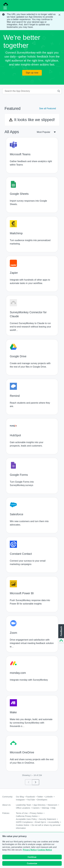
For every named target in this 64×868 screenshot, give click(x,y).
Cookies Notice (45, 850)
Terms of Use (22, 813)
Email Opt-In (41, 822)
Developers (42, 800)
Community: (8, 797)
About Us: (7, 805)
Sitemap (45, 808)
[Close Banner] (60, 15)
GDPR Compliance (24, 822)
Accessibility (54, 822)
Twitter (40, 797)
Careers (36, 808)
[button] (61, 634)
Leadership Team (24, 805)
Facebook (30, 797)
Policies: (6, 813)
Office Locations (23, 808)
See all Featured (48, 108)
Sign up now (32, 73)
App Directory (39, 805)
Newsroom (53, 805)
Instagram (20, 800)
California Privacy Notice (27, 816)
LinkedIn (49, 797)
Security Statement (47, 819)
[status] (32, 21)
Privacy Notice (30, 850)
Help (53, 808)
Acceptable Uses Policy (26, 819)
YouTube (31, 800)
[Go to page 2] (36, 782)
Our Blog (20, 797)
